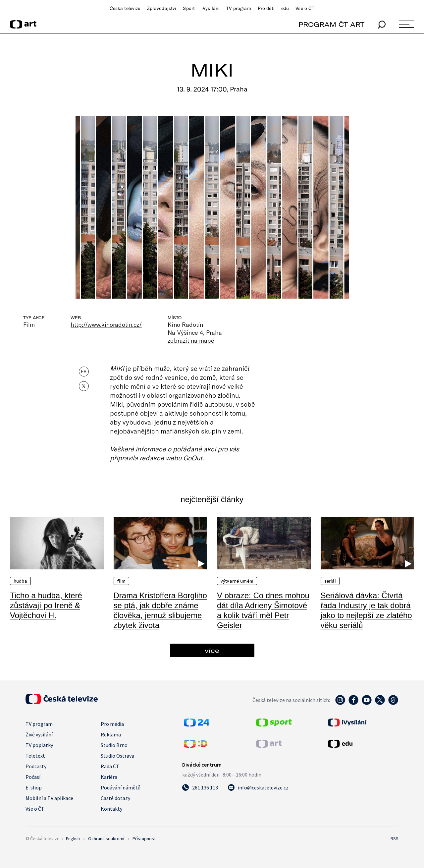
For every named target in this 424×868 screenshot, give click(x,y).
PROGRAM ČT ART (331, 24)
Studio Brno (114, 745)
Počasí (33, 777)
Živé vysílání (39, 734)
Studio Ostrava (117, 756)
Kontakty (111, 809)
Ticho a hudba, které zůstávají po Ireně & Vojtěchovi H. (46, 605)
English (73, 839)
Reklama (111, 734)
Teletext (35, 756)
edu (285, 8)
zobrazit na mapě (191, 340)
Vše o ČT (305, 8)
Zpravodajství (162, 8)
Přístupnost (144, 839)
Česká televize (125, 8)
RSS (395, 839)
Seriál (330, 581)
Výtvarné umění (237, 581)
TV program (238, 8)
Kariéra (109, 777)
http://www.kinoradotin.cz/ (106, 324)
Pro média (112, 724)
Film (122, 581)
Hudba (20, 581)
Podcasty (36, 766)
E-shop (34, 787)
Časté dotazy (115, 798)
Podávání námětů (121, 787)
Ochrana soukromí (106, 839)
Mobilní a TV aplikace (49, 798)
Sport (189, 8)
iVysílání (211, 8)
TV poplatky (39, 745)
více (212, 650)
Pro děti (266, 8)
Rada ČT (110, 766)
